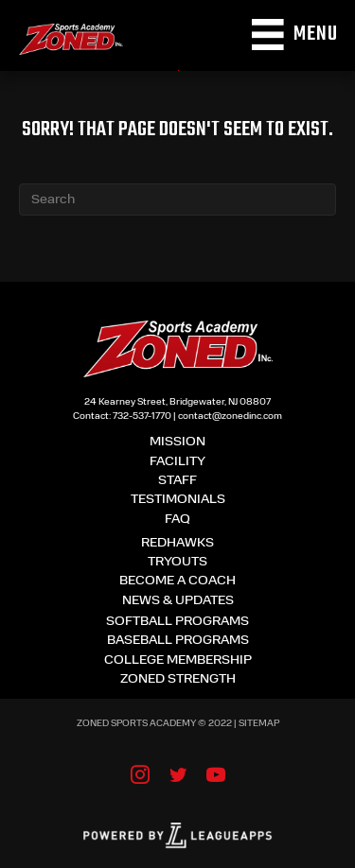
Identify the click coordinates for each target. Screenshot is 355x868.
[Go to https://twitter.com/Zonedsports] (178, 777)
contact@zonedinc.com (230, 417)
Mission (177, 442)
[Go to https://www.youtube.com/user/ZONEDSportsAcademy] (216, 777)
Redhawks (177, 543)
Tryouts (177, 562)
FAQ (177, 520)
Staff (177, 481)
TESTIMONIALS (178, 500)
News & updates (178, 601)
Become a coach (177, 581)
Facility (177, 462)
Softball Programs (177, 622)
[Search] (177, 200)
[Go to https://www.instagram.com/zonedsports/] (140, 777)
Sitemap (259, 724)
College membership (178, 660)
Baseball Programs (178, 641)
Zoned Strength (178, 679)
